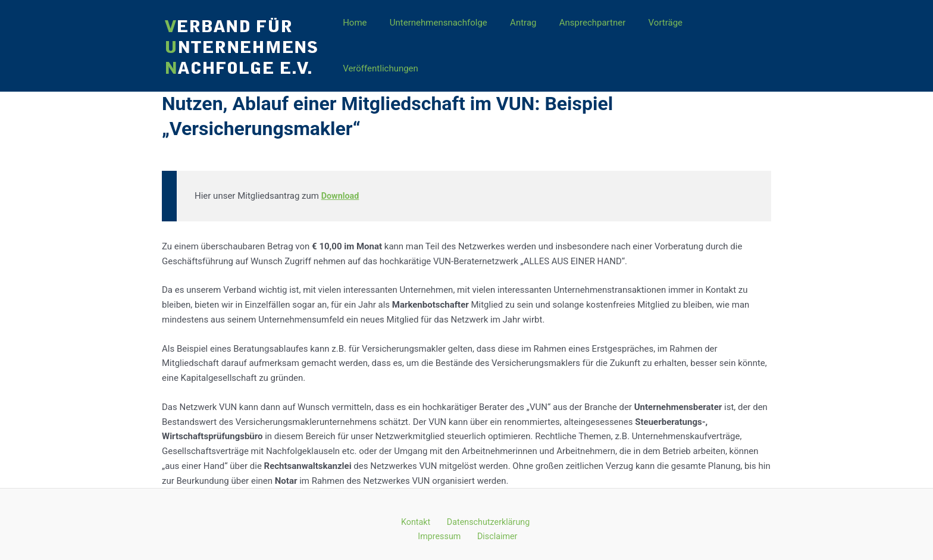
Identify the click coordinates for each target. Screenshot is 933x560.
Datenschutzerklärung (484, 511)
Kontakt (417, 511)
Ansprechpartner (584, 40)
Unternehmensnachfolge (440, 40)
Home (361, 40)
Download (341, 184)
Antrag (519, 40)
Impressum (443, 525)
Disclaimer (496, 525)
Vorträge (652, 40)
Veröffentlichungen (724, 40)
